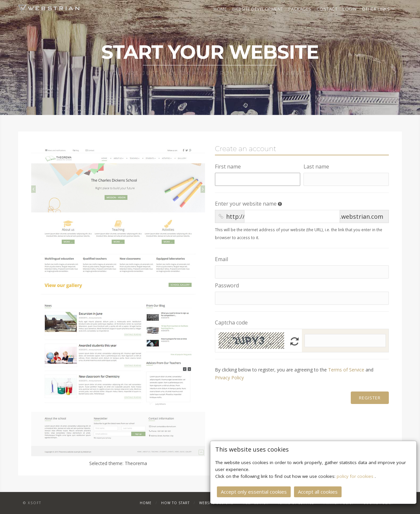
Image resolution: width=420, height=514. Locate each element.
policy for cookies (356, 476)
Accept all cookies (318, 491)
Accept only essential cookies (254, 491)
